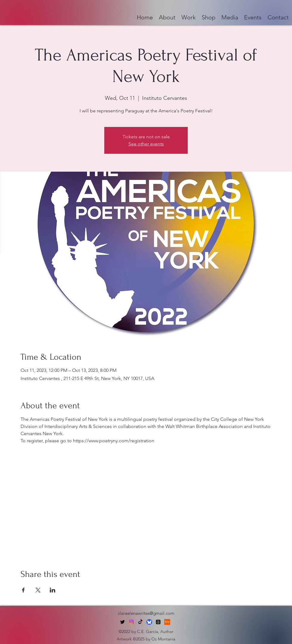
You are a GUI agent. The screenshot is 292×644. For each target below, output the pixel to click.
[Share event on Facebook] (23, 590)
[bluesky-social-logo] (149, 622)
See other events (146, 144)
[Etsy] (167, 622)
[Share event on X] (38, 590)
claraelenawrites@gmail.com (146, 613)
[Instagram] (131, 622)
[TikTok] (140, 622)
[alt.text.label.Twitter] (122, 622)
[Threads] (158, 622)
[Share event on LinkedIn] (53, 590)
